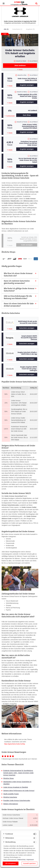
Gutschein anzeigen (27, 328)
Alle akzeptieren (11, 863)
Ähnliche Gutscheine (10, 797)
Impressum (30, 860)
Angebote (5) (30, 29)
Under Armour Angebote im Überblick (16, 787)
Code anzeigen (27, 245)
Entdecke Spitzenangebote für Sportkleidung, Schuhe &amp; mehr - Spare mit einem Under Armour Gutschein (18, 773)
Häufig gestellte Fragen (11, 794)
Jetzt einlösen (20, 66)
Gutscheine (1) (17, 29)
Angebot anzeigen (27, 85)
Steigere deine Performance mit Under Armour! (19, 791)
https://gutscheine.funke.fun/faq (15, 744)
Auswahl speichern (29, 863)
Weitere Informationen (11, 804)
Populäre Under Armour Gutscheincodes (17, 801)
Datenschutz (21, 860)
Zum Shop (27, 115)
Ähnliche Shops (8, 778)
